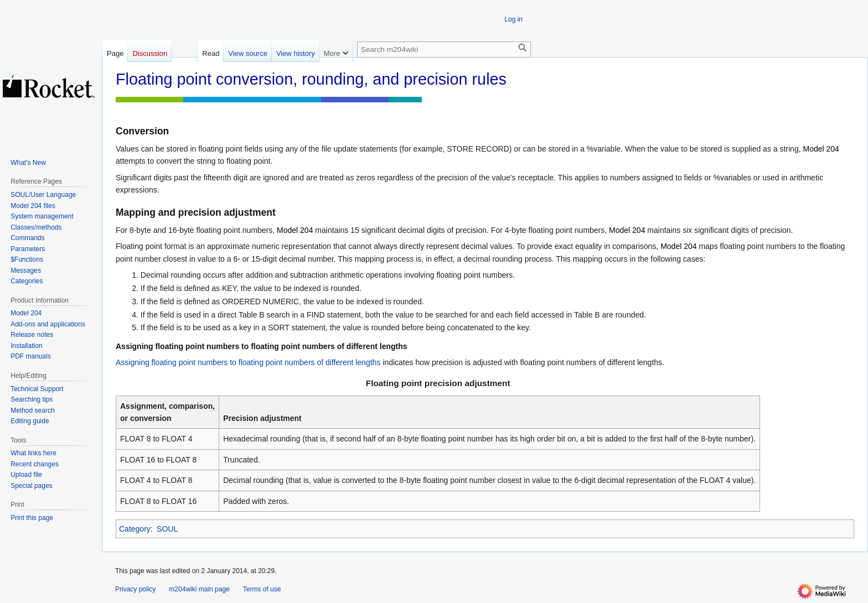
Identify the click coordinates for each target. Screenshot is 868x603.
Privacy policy (135, 589)
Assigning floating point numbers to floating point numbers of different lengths (248, 362)
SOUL (167, 529)
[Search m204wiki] (444, 50)
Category (135, 529)
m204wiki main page (199, 589)
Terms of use (262, 589)
